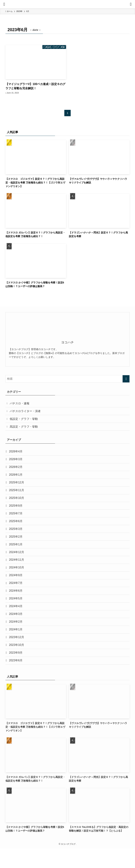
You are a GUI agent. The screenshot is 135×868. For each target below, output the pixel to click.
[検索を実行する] (126, 379)
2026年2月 (16, 471)
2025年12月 (17, 488)
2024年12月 (17, 563)
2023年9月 (16, 671)
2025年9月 (16, 513)
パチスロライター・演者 (26, 412)
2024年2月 (16, 638)
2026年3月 (16, 463)
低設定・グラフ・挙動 (24, 420)
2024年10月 (17, 579)
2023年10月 (17, 663)
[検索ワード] (68, 379)
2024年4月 (16, 621)
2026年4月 (16, 454)
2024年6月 (16, 604)
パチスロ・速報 (20, 404)
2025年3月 (16, 538)
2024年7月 (16, 596)
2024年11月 (17, 571)
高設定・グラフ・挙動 (24, 429)
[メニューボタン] (4, 4)
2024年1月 (16, 646)
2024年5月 (16, 613)
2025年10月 (17, 504)
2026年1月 (16, 479)
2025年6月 (16, 529)
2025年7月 (16, 521)
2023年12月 (17, 654)
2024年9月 (16, 588)
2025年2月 (16, 546)
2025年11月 (17, 496)
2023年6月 (16, 679)
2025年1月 (16, 554)
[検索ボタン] (131, 4)
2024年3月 (16, 629)
